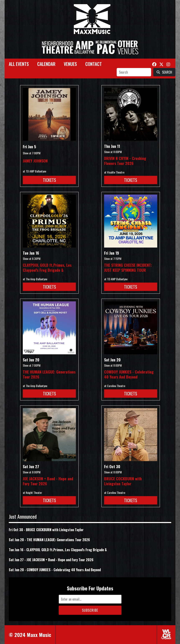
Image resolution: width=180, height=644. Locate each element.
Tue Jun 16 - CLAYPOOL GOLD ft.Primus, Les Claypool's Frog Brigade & (58, 550)
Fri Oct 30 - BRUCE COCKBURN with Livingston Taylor (46, 530)
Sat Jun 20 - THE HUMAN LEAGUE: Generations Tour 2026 (49, 540)
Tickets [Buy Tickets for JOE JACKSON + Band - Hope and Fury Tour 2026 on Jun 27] (49, 500)
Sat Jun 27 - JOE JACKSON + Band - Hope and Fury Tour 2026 (51, 560)
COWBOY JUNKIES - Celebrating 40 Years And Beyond (129, 374)
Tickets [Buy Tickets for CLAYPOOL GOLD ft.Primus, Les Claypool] (49, 287)
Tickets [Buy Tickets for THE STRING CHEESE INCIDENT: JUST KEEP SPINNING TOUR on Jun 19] (131, 287)
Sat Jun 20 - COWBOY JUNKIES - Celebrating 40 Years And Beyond (55, 570)
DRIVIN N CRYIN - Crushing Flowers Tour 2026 (125, 161)
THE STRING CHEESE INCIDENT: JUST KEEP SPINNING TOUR (128, 268)
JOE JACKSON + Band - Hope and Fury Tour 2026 (48, 481)
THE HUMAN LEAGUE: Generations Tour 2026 (49, 374)
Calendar (46, 64)
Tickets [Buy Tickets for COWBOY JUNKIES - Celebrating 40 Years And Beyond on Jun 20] (131, 394)
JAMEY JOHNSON (35, 161)
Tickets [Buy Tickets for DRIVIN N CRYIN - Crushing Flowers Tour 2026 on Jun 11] (131, 180)
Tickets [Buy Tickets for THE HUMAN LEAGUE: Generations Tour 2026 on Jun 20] (49, 394)
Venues (70, 64)
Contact (94, 64)
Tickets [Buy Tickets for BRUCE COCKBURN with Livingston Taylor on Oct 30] (131, 500)
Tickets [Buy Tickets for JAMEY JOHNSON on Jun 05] (49, 180)
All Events (19, 64)
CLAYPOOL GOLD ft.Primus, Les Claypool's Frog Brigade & (47, 268)
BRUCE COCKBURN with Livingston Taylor (123, 481)
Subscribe (90, 610)
